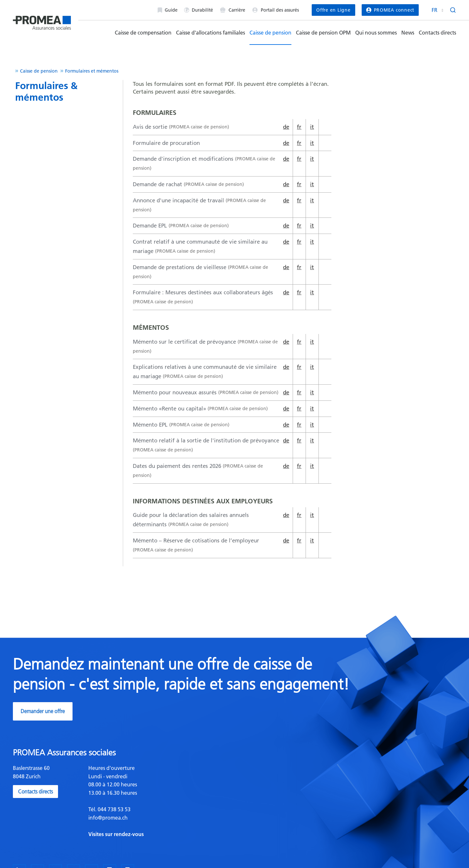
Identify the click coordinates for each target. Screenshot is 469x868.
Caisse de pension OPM (323, 33)
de (286, 127)
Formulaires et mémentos (92, 71)
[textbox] (159, 801)
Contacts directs (437, 33)
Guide (168, 10)
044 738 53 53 (113, 809)
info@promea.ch (108, 818)
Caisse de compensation (143, 33)
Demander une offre (43, 711)
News (408, 33)
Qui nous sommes (376, 33)
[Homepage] (42, 20)
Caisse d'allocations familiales (210, 33)
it (312, 127)
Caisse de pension (270, 33)
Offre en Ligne (333, 10)
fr (299, 127)
